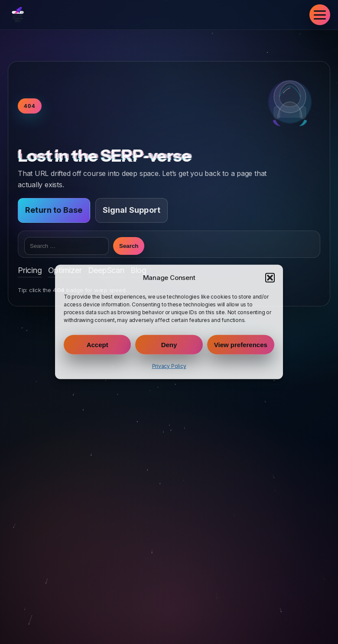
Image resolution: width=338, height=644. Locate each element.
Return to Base (54, 210)
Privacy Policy (169, 366)
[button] (270, 278)
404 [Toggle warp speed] (30, 106)
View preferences (241, 345)
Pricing (30, 270)
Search (129, 246)
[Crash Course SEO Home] (18, 15)
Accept (97, 345)
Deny (169, 345)
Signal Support (132, 210)
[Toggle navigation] (320, 15)
